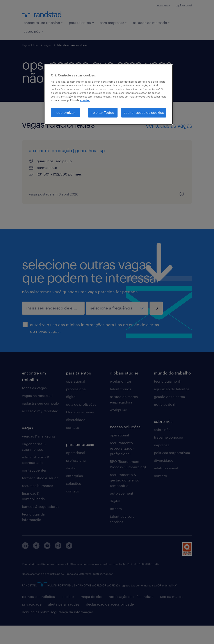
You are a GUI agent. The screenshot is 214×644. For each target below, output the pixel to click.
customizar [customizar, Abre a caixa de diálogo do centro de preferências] (66, 112)
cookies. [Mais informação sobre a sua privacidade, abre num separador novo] (85, 100)
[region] (109, 94)
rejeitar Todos (103, 112)
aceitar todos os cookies (144, 112)
